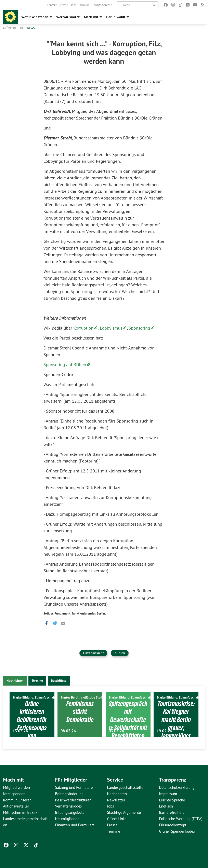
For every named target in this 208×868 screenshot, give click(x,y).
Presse (64, 5)
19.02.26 (164, 731)
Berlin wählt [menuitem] (116, 17)
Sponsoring (139, 328)
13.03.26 (20, 731)
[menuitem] (52, 5)
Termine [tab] (37, 681)
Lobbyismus (111, 328)
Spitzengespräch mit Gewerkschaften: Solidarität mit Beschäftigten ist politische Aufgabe (128, 732)
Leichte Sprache (102, 5)
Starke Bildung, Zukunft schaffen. (36, 697)
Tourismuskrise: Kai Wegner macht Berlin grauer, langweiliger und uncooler (176, 724)
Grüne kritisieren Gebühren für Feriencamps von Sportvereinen (32, 724)
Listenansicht (93, 653)
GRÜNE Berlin (13, 28)
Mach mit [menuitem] (91, 17)
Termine (84, 5)
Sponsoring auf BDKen (65, 364)
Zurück (120, 653)
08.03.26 (68, 731)
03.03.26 (116, 731)
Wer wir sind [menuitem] (66, 17)
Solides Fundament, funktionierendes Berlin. (75, 613)
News (31, 28)
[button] (47, 622)
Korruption (83, 328)
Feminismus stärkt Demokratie (80, 712)
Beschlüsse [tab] (59, 681)
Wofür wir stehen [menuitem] (35, 17)
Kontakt (52, 5)
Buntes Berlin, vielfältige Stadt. (82, 697)
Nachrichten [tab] (15, 681)
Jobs (74, 5)
